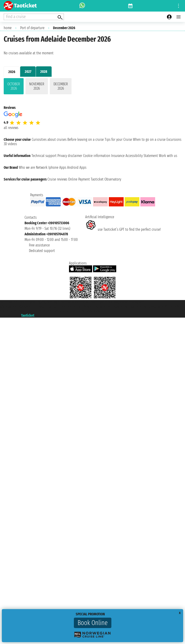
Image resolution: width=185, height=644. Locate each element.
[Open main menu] (179, 17)
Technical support (44, 156)
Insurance (118, 156)
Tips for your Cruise (118, 140)
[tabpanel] (92, 87)
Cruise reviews (57, 179)
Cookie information (97, 156)
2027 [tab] (28, 72)
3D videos (10, 144)
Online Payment (79, 179)
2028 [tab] (44, 72)
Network (42, 167)
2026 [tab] (12, 72)
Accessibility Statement (142, 156)
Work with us (168, 156)
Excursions (174, 140)
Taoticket (28, 315)
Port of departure (32, 28)
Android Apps (77, 167)
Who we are (27, 167)
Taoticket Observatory (106, 179)
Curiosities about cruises (49, 140)
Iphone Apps (57, 167)
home (8, 28)
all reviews (11, 128)
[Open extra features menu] (34, 17)
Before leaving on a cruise (86, 140)
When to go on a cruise (149, 140)
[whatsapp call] (82, 6)
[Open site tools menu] (179, 6)
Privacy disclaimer (70, 156)
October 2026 (14, 86)
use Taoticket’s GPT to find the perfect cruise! (123, 229)
